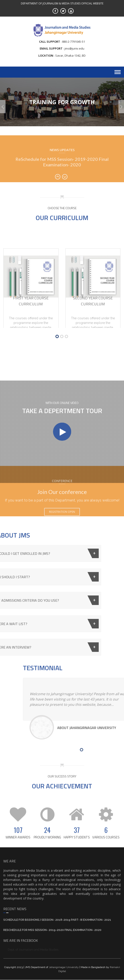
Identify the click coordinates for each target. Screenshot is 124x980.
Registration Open (62, 527)
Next (66, 192)
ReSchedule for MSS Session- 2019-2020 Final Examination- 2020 (62, 176)
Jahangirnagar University (64, 967)
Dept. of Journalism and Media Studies (33, 950)
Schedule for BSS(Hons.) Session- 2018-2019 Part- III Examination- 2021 (57, 920)
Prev (59, 192)
